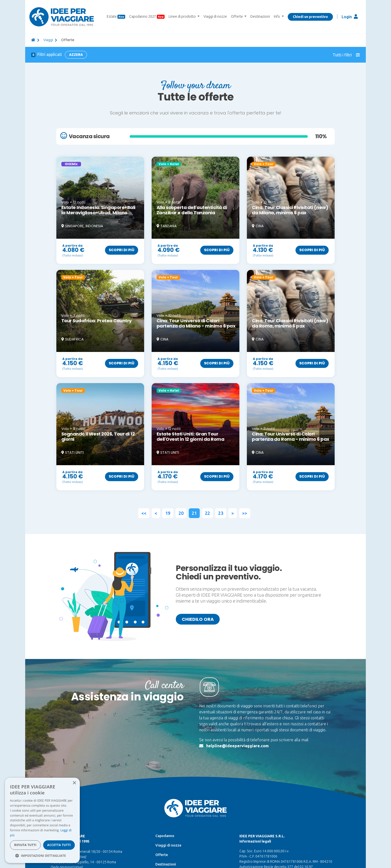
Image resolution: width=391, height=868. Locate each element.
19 (168, 513)
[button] (42, 856)
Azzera (76, 55)
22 (207, 513)
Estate (116, 17)
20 (181, 513)
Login (350, 17)
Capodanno (165, 836)
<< (144, 513)
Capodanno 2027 (147, 17)
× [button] (74, 783)
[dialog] (42, 820)
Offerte (162, 855)
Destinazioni (260, 16)
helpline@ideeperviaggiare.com (238, 746)
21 (194, 513)
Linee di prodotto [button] (183, 16)
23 (221, 513)
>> (245, 513)
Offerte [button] (237, 16)
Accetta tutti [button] (59, 845)
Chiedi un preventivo (310, 17)
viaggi (48, 40)
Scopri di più (122, 250)
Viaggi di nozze (215, 16)
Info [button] (277, 16)
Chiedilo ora (198, 619)
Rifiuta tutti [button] (25, 845)
